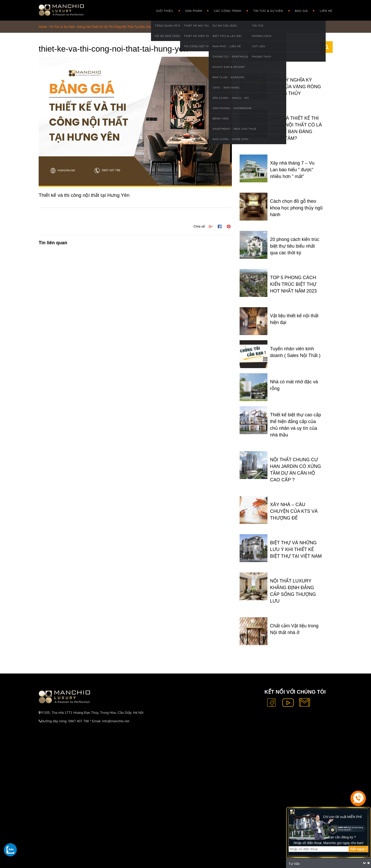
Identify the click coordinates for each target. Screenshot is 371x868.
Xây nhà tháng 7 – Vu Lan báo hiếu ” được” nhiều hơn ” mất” (292, 170)
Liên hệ (326, 11)
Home (43, 27)
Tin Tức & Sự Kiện (268, 11)
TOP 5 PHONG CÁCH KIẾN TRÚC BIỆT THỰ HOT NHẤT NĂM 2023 (293, 284)
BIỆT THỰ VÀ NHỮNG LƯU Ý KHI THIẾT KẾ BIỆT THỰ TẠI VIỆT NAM (296, 549)
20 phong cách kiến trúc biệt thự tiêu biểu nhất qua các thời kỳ (295, 246)
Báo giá (301, 11)
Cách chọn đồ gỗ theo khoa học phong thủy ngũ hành (296, 208)
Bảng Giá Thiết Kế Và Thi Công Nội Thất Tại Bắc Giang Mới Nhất (123, 27)
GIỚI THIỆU (165, 11)
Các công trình (228, 11)
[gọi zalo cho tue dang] (10, 850)
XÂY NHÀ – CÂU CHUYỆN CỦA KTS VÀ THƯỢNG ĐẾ (294, 511)
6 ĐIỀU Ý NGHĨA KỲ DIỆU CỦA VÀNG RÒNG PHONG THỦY (296, 87)
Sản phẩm (194, 11)
